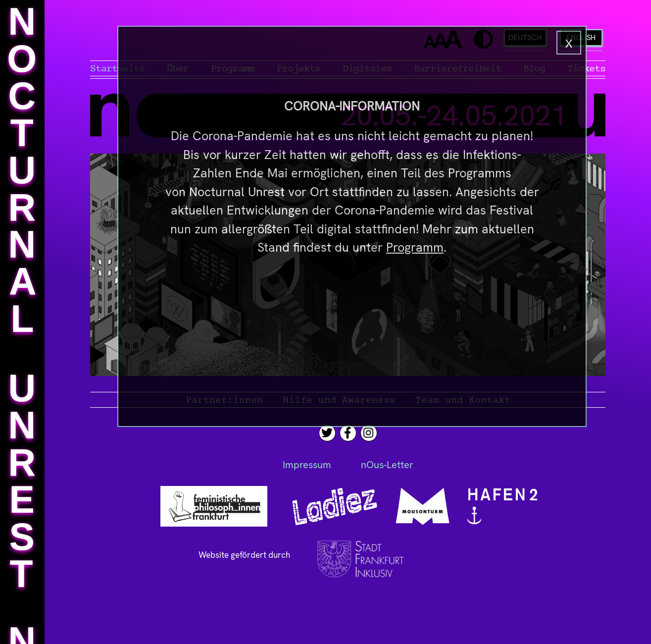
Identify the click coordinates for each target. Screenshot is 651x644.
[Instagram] (368, 433)
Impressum (307, 465)
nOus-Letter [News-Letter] (387, 465)
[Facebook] (348, 433)
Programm (415, 247)
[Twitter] (327, 433)
